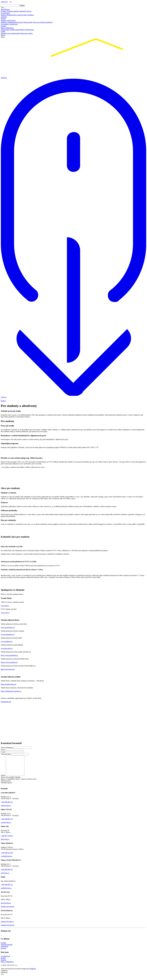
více (2, 978)
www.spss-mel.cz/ (7, 648)
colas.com (4, 2)
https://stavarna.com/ (8, 669)
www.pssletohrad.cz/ (8, 634)
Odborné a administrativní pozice (12, 22)
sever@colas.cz (6, 826)
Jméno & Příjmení (7, 748)
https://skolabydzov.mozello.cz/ (11, 691)
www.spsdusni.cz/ (7, 641)
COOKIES (32, 973)
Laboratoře (22, 11)
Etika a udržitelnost (7, 28)
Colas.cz (4, 397)
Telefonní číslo (6, 754)
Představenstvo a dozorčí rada (16, 15)
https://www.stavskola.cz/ (9, 662)
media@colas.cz (6, 892)
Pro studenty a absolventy (9, 24)
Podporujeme (29, 30)
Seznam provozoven (7, 910)
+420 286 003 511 (7, 806)
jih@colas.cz (5, 843)
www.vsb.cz (5, 606)
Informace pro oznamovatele (10, 33)
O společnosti (5, 13)
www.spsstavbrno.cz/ (8, 627)
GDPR (3, 32)
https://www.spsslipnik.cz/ (9, 655)
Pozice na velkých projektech (43, 22)
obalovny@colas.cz (7, 926)
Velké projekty (28, 22)
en (11, 2)
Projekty (4, 11)
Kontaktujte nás (6, 702)
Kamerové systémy (26, 33)
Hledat (22, 6)
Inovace (29, 11)
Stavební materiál (13, 11)
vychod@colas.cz (7, 860)
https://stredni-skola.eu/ (9, 684)
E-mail (3, 752)
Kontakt (3, 26)
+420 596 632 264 (7, 857)
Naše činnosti (5, 9)
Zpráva (3, 779)
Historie (3, 15)
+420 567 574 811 (7, 840)
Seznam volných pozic (8, 20)
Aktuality (4, 17)
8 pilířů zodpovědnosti (17, 30)
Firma (3, 750)
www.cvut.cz (5, 613)
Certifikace (30, 15)
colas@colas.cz (6, 810)
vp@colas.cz (5, 877)
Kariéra (3, 19)
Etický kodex (5, 30)
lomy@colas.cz (6, 907)
